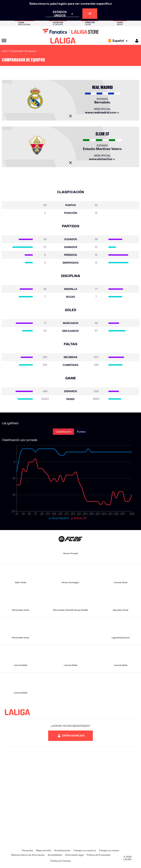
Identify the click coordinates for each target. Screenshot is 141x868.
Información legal (74, 855)
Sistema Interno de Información (28, 855)
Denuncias (28, 850)
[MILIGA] (136, 41)
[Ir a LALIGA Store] (70, 31)
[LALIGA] (63, 41)
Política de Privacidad (98, 855)
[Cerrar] (70, 116)
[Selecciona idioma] (119, 41)
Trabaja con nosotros (85, 850)
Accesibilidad (55, 855)
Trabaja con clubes (109, 850)
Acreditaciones (62, 850)
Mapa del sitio (44, 850)
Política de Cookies (61, 861)
